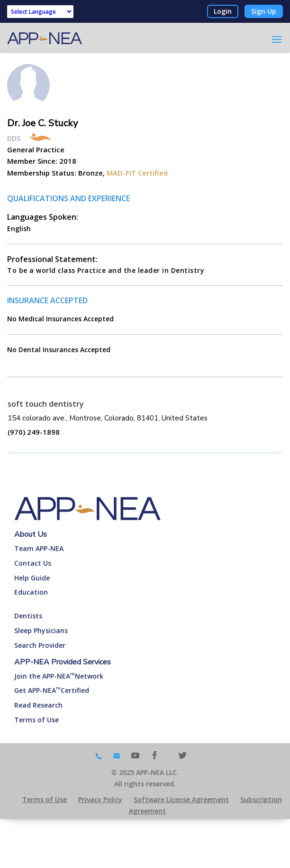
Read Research (38, 705)
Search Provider (40, 645)
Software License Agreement (181, 799)
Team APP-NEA (39, 548)
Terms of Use (36, 720)
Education (31, 592)
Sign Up (264, 11)
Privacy (100, 799)
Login (223, 11)
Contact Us (33, 563)
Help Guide (32, 578)
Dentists (28, 616)
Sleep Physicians (41, 630)
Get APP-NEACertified (52, 690)
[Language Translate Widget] (40, 12)
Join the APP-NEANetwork (59, 676)
